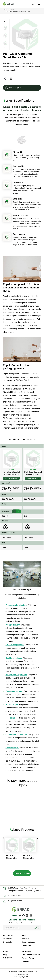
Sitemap (25, 961)
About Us (26, 939)
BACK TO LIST (21, 873)
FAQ (5, 954)
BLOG (6, 951)
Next (38, 838)
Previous (4, 838)
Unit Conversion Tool (31, 954)
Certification (27, 945)
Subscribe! (37, 928)
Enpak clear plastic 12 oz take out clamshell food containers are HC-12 (10, 4)
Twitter (20, 915)
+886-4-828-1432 (14, 895)
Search (33, 4)
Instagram (27, 915)
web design (18, 977)
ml (14, 511)
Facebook (23, 915)
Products (12, 9)
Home (5, 9)
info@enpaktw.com (15, 901)
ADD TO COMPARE (11, 478)
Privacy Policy (28, 958)
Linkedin (11, 79)
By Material (8, 942)
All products (8, 939)
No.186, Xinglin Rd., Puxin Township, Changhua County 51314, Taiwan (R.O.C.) (24, 889)
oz (19, 511)
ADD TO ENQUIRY (15, 88)
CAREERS (26, 951)
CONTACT (8, 958)
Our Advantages (28, 942)
